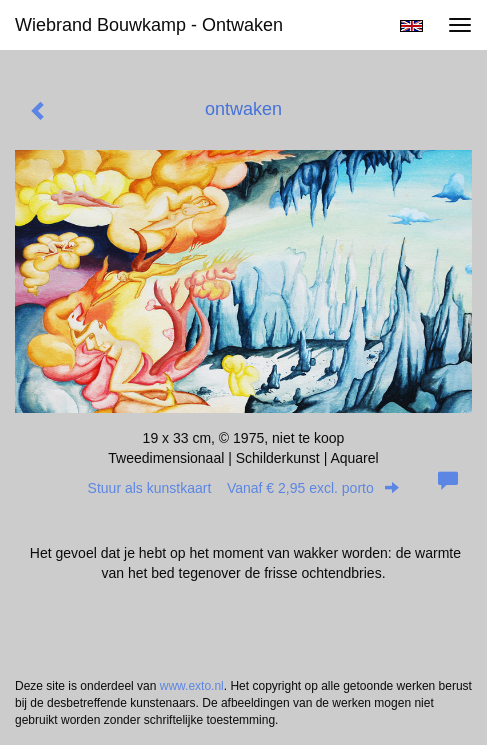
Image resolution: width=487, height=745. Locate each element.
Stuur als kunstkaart (244, 488)
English (411, 26)
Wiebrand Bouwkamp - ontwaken (149, 25)
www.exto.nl (192, 686)
